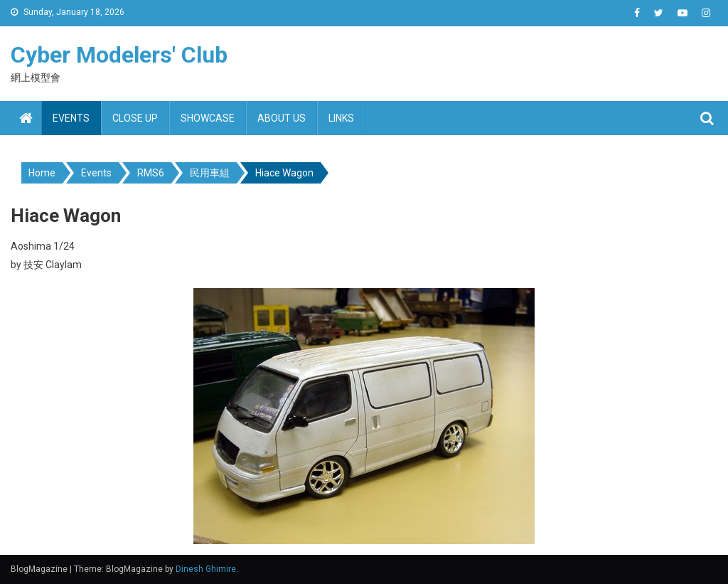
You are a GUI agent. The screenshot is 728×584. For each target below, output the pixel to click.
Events (71, 118)
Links (341, 118)
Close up (135, 118)
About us (282, 118)
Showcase (208, 118)
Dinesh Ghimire (206, 569)
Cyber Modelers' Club (119, 55)
